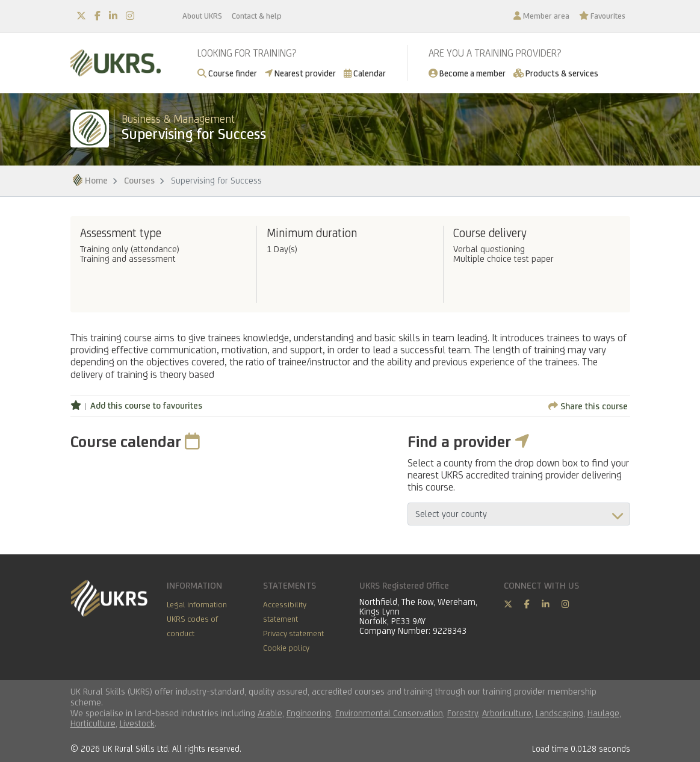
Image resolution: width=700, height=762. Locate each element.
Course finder (227, 73)
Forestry (463, 713)
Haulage (603, 713)
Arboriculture (507, 713)
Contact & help (257, 16)
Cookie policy (286, 648)
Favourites (602, 16)
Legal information (197, 604)
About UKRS (202, 16)
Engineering (309, 713)
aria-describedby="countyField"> (519, 514)
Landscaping (559, 713)
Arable (270, 713)
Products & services (556, 73)
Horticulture (93, 723)
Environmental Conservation (389, 713)
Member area (541, 16)
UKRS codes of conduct (192, 626)
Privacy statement (293, 633)
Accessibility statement (285, 612)
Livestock (137, 723)
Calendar (365, 73)
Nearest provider (300, 73)
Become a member (467, 73)
